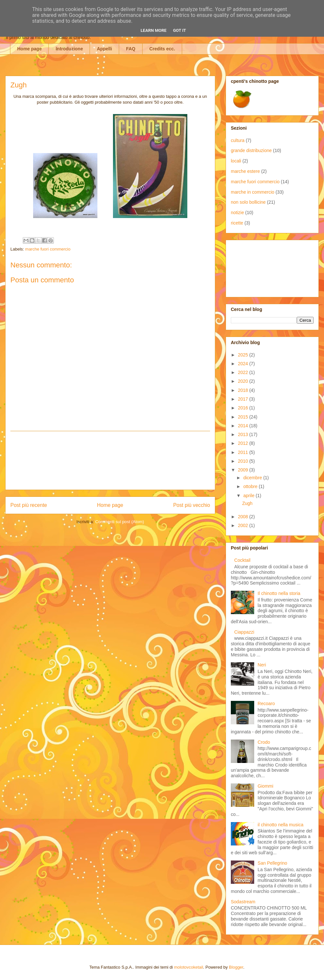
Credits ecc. (162, 49)
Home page (29, 49)
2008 (244, 517)
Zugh (247, 503)
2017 (244, 399)
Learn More (154, 30)
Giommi (266, 786)
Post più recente (29, 505)
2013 (244, 434)
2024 (244, 364)
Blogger (236, 967)
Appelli (104, 49)
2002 (244, 525)
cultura (238, 140)
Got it (180, 30)
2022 (244, 372)
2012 (244, 443)
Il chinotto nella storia (279, 593)
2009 (244, 470)
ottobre (251, 486)
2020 (244, 381)
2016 (244, 408)
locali (236, 161)
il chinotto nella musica (281, 825)
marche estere (245, 171)
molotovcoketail (189, 967)
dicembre (253, 478)
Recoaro (266, 703)
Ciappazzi (244, 632)
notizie (237, 213)
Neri (262, 665)
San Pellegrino (273, 863)
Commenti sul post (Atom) (119, 522)
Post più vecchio (192, 505)
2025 (244, 355)
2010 (244, 461)
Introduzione (69, 49)
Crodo (264, 742)
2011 (244, 452)
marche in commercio (253, 192)
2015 (244, 417)
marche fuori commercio (48, 249)
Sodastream (243, 902)
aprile (249, 496)
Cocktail (243, 560)
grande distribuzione (251, 150)
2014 (244, 426)
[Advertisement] (110, 460)
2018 (244, 390)
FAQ (131, 49)
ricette (237, 223)
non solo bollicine (248, 202)
